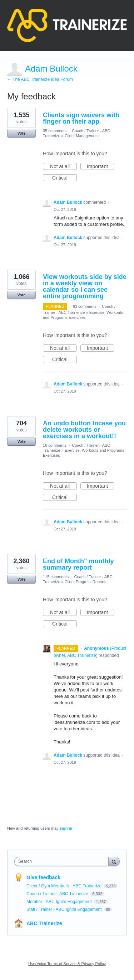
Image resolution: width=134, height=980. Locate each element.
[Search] (114, 861)
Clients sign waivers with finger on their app (81, 118)
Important (101, 167)
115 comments (56, 577)
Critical (64, 178)
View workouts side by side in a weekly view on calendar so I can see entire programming (85, 286)
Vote (21, 133)
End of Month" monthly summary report (78, 564)
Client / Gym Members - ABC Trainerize (64, 886)
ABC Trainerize (44, 923)
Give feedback (43, 877)
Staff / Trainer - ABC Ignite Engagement (65, 909)
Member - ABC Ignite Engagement (60, 902)
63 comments (85, 306)
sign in (66, 828)
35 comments (55, 131)
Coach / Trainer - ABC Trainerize (58, 894)
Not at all (63, 167)
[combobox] (63, 861)
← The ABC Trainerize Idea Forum (40, 79)
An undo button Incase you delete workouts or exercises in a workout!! (84, 430)
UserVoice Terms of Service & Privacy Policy (67, 964)
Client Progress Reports (86, 582)
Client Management (82, 136)
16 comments (55, 445)
